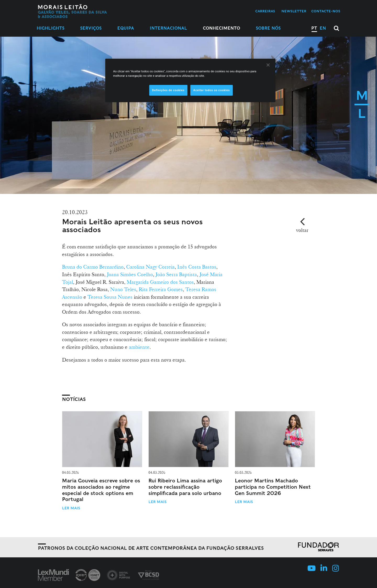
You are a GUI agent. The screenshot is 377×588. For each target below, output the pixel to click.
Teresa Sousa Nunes (110, 297)
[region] (190, 80)
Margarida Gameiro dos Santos (160, 282)
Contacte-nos (326, 11)
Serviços (91, 28)
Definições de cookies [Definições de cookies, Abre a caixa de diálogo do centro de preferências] (168, 90)
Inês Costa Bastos (197, 267)
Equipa (126, 28)
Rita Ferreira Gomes (160, 289)
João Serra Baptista (176, 274)
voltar (302, 230)
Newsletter (294, 11)
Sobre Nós (268, 28)
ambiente (139, 347)
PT (314, 28)
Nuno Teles (123, 289)
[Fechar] (268, 65)
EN (323, 28)
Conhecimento (221, 28)
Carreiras (265, 11)
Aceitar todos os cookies (212, 90)
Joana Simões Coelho (130, 274)
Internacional (168, 28)
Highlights (51, 28)
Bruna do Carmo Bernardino (93, 267)
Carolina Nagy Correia (150, 267)
